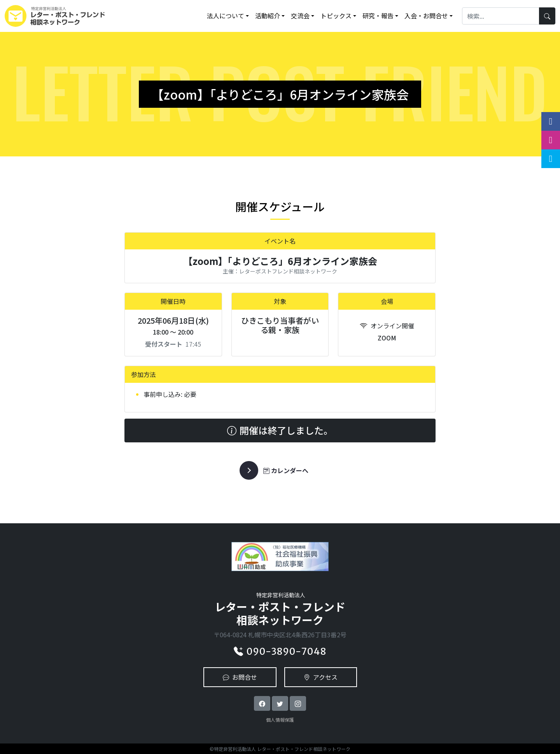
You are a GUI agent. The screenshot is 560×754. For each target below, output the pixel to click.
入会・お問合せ (426, 16)
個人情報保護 (280, 720)
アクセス (321, 677)
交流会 (300, 16)
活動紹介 (268, 16)
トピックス (336, 16)
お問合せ (240, 677)
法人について (226, 16)
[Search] (501, 16)
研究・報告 (378, 16)
